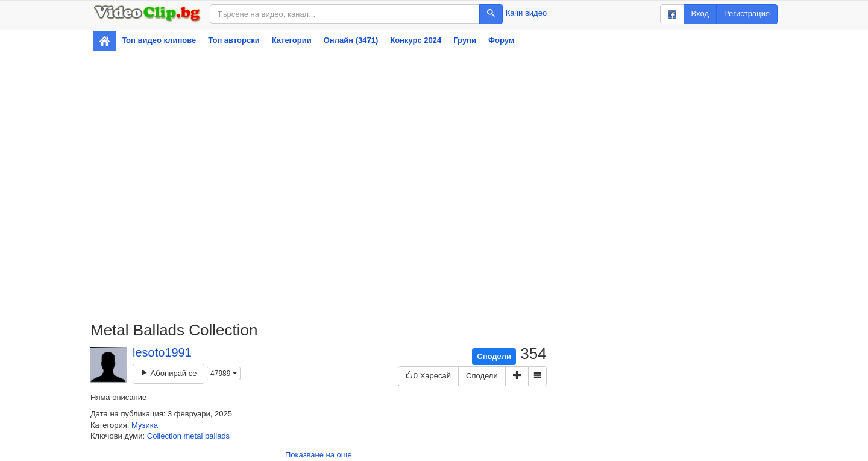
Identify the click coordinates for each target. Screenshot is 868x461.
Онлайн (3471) (351, 40)
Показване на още (319, 455)
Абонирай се (168, 373)
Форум (501, 40)
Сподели (494, 356)
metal (193, 436)
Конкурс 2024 (416, 40)
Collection (164, 436)
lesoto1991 (162, 352)
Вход (700, 14)
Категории (292, 40)
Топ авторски (234, 40)
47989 (224, 374)
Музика (145, 425)
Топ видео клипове (159, 40)
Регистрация (747, 14)
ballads (217, 436)
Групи (465, 40)
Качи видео (526, 13)
